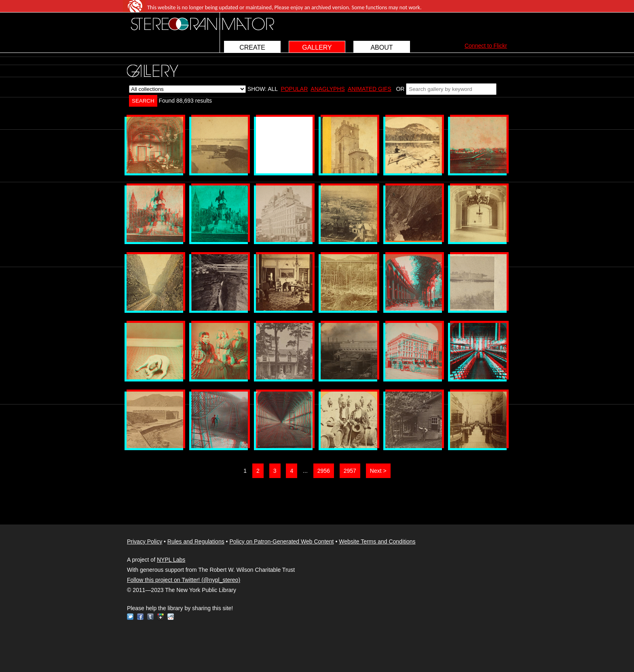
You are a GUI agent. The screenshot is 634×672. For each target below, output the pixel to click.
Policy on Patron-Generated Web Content (281, 541)
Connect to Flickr (486, 46)
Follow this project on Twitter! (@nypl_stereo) (184, 580)
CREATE (252, 47)
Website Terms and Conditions (377, 541)
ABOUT (381, 47)
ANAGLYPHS (328, 89)
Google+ (161, 617)
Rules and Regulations (196, 541)
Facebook (140, 617)
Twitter (130, 617)
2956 (324, 471)
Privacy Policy (145, 541)
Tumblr (150, 617)
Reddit (171, 617)
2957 (350, 471)
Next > (378, 471)
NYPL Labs (171, 560)
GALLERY (317, 47)
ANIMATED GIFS (370, 89)
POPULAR (294, 89)
